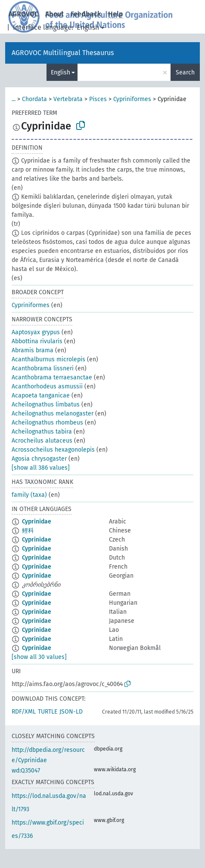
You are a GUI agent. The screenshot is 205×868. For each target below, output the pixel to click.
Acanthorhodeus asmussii (47, 386)
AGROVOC (23, 14)
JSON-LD (71, 712)
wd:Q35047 (26, 771)
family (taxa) (29, 495)
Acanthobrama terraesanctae (52, 377)
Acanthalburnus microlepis (48, 359)
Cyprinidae (37, 522)
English (88, 27)
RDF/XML (24, 712)
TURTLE (48, 712)
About (54, 14)
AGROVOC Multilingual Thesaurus (63, 53)
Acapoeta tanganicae (41, 396)
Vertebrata (68, 99)
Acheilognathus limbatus (46, 405)
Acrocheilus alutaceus (42, 441)
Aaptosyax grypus (36, 332)
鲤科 (28, 531)
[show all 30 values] (39, 657)
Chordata (34, 99)
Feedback (86, 14)
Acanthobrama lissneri (43, 368)
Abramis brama (33, 350)
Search (185, 72)
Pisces (98, 99)
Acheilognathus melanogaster (53, 414)
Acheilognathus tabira (42, 432)
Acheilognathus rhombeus (47, 423)
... (14, 99)
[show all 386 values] (41, 468)
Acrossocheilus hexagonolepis (53, 450)
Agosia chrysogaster (39, 459)
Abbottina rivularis (37, 341)
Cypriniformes (132, 99)
